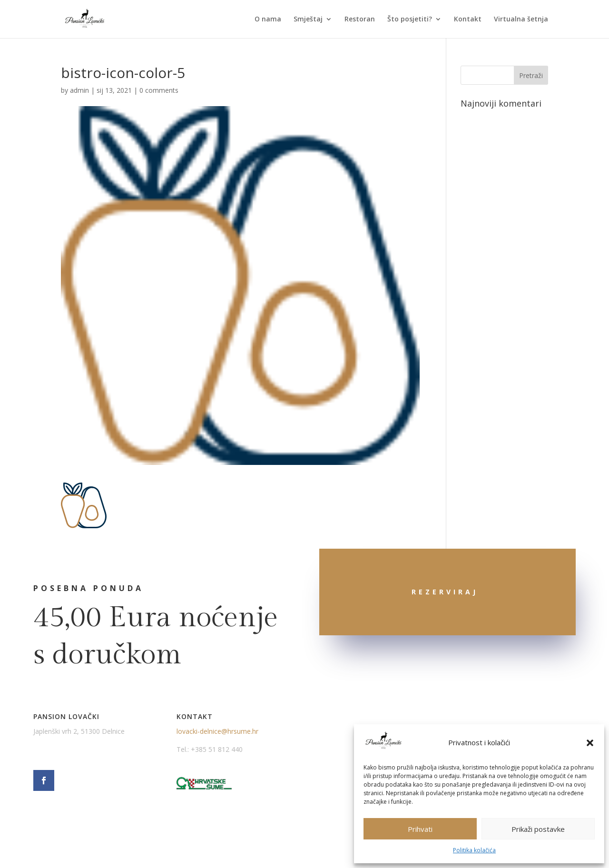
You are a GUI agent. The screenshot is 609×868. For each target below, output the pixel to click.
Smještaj (308, 20)
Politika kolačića (474, 850)
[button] (590, 743)
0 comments (159, 90)
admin (79, 90)
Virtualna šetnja (521, 20)
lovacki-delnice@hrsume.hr (217, 731)
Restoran (360, 20)
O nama (268, 20)
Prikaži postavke (538, 829)
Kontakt (468, 20)
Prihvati (420, 829)
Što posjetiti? (410, 20)
